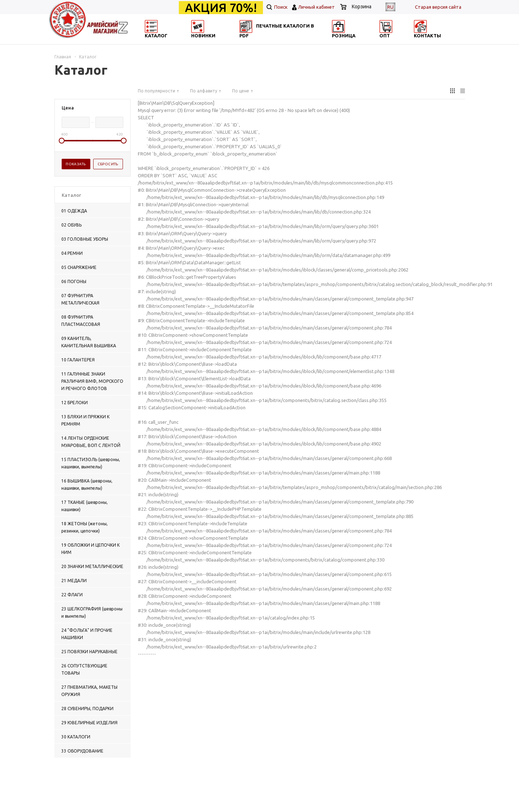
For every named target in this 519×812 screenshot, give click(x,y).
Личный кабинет (316, 7)
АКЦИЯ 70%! (221, 8)
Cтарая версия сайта (438, 7)
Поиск (277, 7)
